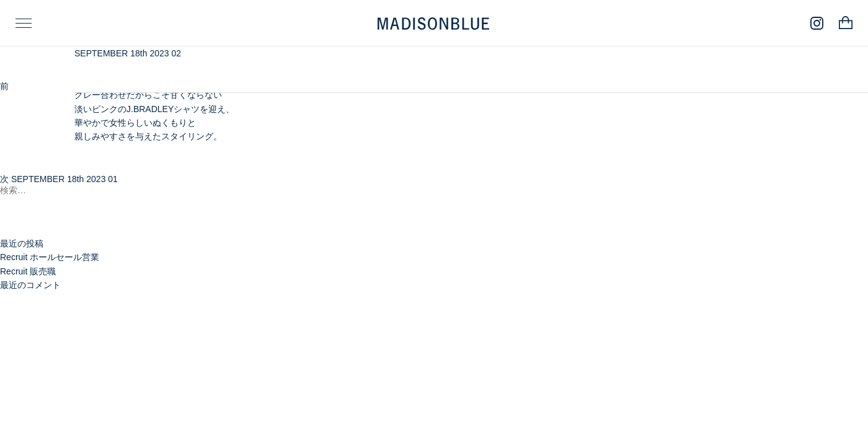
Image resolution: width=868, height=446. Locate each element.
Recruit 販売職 (28, 271)
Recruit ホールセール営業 (50, 257)
